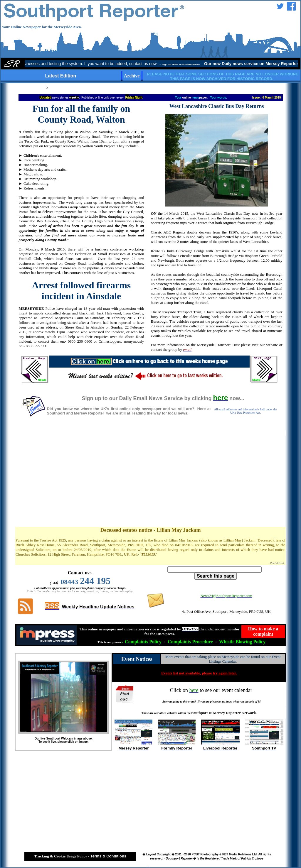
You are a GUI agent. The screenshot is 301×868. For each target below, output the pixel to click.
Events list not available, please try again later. (199, 673)
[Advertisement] (151, 478)
